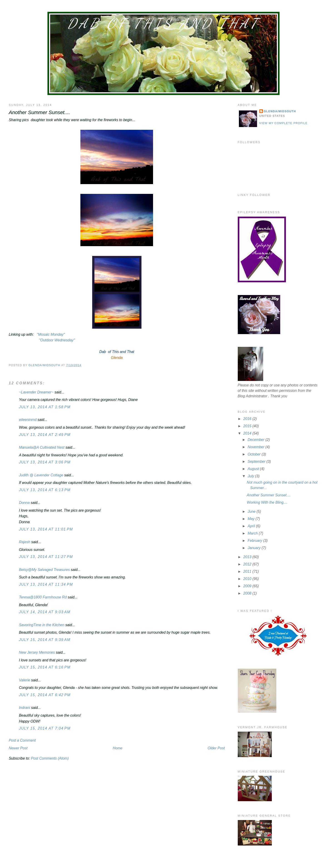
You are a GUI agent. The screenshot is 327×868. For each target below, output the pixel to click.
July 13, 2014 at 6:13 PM (45, 490)
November (257, 447)
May (252, 519)
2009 (248, 586)
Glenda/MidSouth (280, 111)
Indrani (24, 708)
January (255, 548)
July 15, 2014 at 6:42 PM (45, 695)
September (257, 462)
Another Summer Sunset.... (269, 495)
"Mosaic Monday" (51, 334)
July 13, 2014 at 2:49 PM (45, 435)
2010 (248, 579)
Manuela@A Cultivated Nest (42, 447)
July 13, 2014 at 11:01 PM (46, 529)
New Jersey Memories (37, 652)
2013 (248, 557)
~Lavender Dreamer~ (36, 392)
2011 (248, 572)
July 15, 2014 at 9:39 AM (45, 640)
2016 (248, 419)
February (255, 541)
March (253, 533)
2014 (248, 433)
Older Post (216, 748)
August (254, 469)
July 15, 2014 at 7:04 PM (45, 728)
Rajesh (25, 542)
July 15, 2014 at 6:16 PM (45, 667)
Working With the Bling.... (267, 502)
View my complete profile (284, 123)
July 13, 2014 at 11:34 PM (46, 584)
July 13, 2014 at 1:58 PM (45, 407)
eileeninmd (28, 420)
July (251, 476)
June (252, 512)
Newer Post (18, 748)
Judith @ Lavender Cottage (41, 475)
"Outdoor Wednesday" (56, 340)
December (257, 440)
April (252, 526)
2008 (248, 593)
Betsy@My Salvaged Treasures (44, 570)
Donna (24, 503)
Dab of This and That (163, 23)
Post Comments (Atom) (50, 758)
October (255, 454)
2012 (248, 564)
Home (118, 748)
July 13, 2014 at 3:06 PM (45, 462)
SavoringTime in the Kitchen (42, 625)
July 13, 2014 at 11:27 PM (46, 557)
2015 (248, 426)
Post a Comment (22, 740)
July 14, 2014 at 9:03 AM (45, 612)
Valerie (24, 680)
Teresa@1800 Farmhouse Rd (43, 597)
